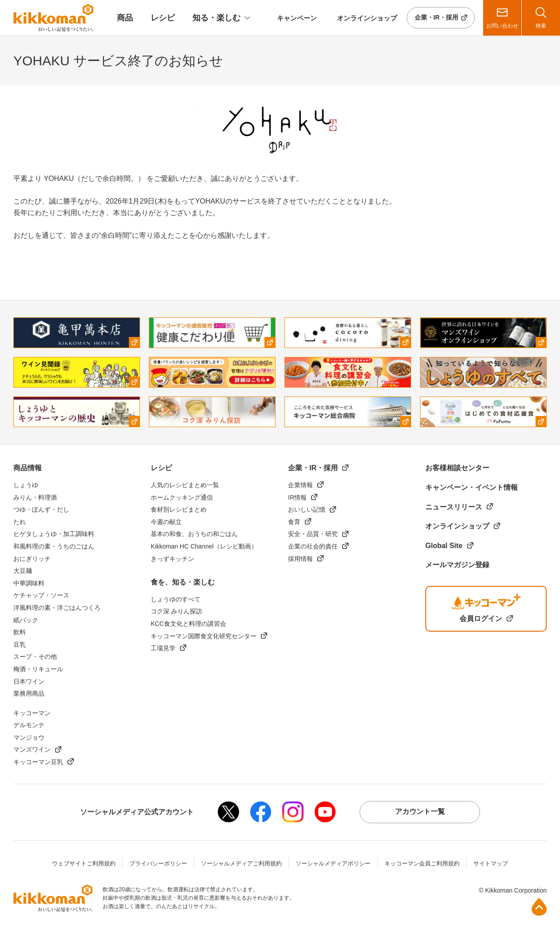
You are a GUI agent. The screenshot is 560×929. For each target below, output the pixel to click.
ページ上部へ (539, 907)
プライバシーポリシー (158, 863)
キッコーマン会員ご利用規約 (422, 863)
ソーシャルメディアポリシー (333, 863)
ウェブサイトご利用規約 (84, 863)
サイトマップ (491, 863)
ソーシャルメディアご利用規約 (241, 863)
